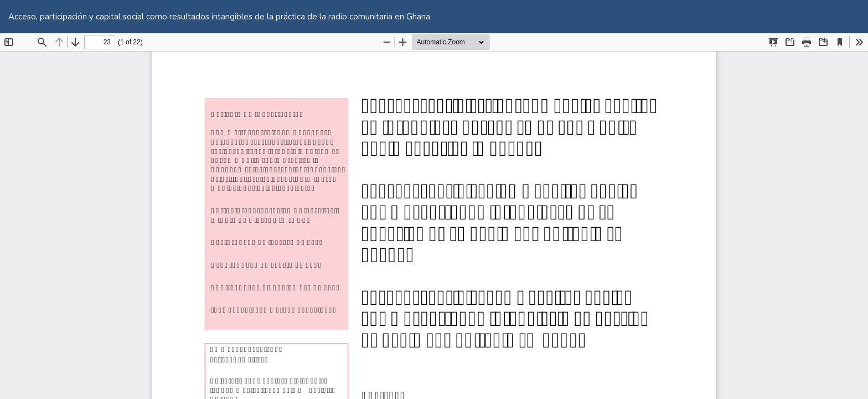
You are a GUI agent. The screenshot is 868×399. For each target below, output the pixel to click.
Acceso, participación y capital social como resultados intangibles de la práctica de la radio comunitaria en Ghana (219, 17)
